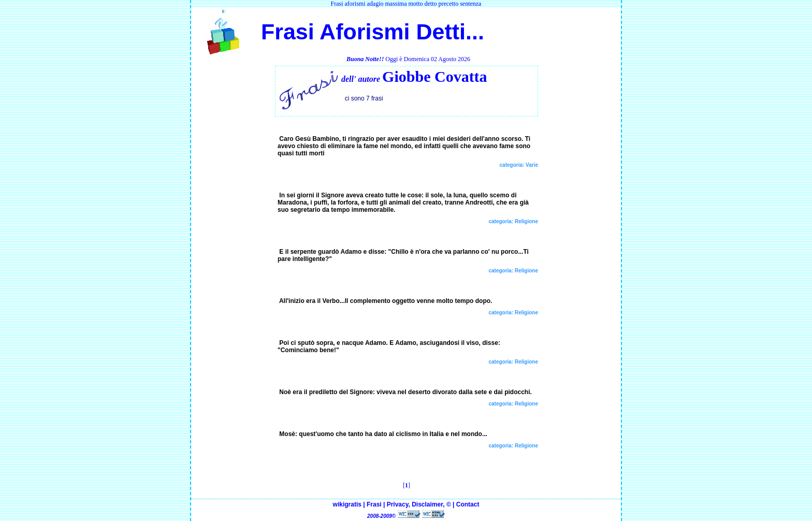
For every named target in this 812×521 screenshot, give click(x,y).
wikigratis (347, 504)
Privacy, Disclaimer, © (419, 504)
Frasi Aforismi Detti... (369, 32)
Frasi (374, 504)
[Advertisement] (233, 222)
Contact (468, 504)
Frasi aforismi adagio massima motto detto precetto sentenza (406, 4)
